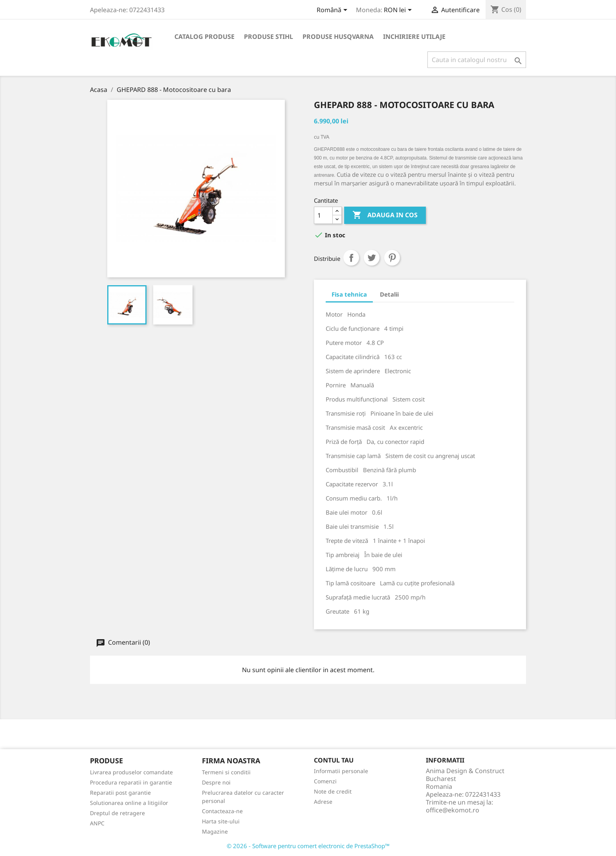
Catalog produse (204, 37)
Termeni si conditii (226, 772)
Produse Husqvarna (338, 37)
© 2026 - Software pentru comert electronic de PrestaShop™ (308, 846)
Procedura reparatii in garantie (131, 782)
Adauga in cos (385, 215)
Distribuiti (351, 258)
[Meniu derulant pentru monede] (399, 11)
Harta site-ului (221, 821)
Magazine (215, 831)
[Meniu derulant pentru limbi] (333, 11)
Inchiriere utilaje (414, 37)
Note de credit (333, 791)
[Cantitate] (323, 215)
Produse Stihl (269, 37)
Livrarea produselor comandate (131, 772)
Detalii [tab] (389, 294)
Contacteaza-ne (222, 811)
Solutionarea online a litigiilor (129, 803)
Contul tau (334, 760)
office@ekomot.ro (453, 810)
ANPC (97, 823)
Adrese (323, 802)
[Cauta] (477, 60)
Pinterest (392, 258)
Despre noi (216, 782)
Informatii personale (341, 771)
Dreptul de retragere (117, 813)
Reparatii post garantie (120, 793)
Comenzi (325, 781)
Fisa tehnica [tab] (349, 294)
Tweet (372, 258)
